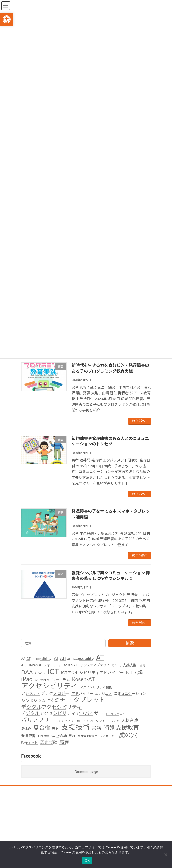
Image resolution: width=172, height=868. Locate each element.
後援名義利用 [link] (30, 809)
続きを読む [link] (140, 421)
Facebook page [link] (86, 772)
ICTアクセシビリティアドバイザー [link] (92, 673)
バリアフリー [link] (38, 720)
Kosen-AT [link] (83, 679)
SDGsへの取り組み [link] (34, 790)
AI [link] (56, 658)
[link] (7, 19)
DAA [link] (27, 672)
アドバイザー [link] (82, 693)
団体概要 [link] (27, 818)
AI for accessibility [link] (77, 658)
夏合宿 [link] (42, 728)
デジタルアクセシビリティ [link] (51, 707)
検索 (129, 643)
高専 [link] (64, 742)
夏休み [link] (26, 728)
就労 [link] (56, 728)
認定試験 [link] (48, 742)
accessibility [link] (42, 659)
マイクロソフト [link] (94, 721)
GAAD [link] (40, 673)
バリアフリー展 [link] (68, 721)
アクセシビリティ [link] (49, 686)
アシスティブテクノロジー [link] (45, 693)
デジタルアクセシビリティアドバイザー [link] (62, 714)
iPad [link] (27, 679)
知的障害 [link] (43, 736)
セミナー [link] (59, 700)
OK (87, 860)
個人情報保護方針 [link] (33, 800)
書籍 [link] (97, 728)
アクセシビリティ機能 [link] (96, 687)
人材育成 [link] (130, 721)
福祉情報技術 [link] (63, 736)
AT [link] (100, 658)
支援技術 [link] (75, 727)
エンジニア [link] (103, 694)
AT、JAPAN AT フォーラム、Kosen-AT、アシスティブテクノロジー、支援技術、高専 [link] (84, 665)
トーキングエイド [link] (116, 714)
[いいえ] (166, 855)
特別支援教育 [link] (121, 728)
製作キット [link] (29, 743)
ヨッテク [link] (113, 721)
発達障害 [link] (28, 736)
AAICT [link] (26, 659)
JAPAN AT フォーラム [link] (52, 680)
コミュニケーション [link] (130, 693)
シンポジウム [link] (33, 701)
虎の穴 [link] (128, 735)
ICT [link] (53, 671)
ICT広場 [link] (134, 672)
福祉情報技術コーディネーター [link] (97, 736)
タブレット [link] (89, 700)
